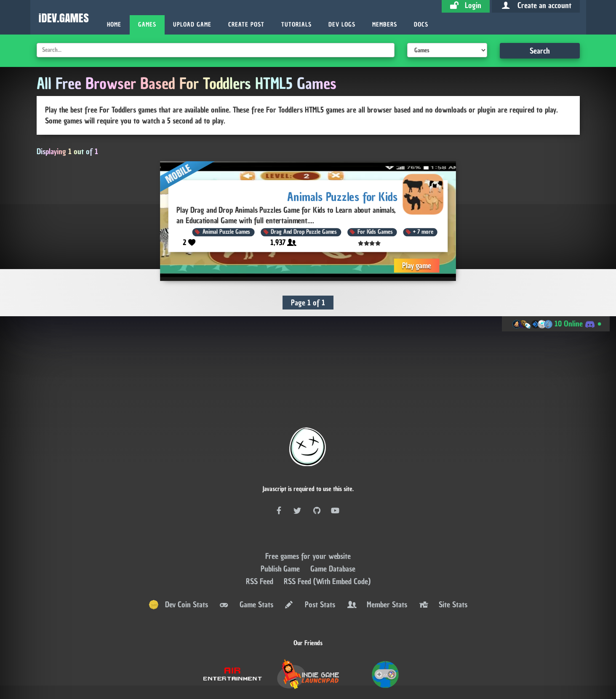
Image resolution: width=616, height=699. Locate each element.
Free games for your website (308, 527)
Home (114, 25)
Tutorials (296, 25)
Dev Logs (342, 25)
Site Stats (443, 576)
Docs (421, 25)
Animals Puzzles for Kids (343, 196)
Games (147, 25)
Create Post (246, 25)
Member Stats (376, 576)
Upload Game (192, 25)
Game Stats (246, 576)
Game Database (333, 540)
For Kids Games (375, 232)
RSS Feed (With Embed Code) (327, 553)
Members (385, 25)
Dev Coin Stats (178, 576)
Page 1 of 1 (308, 303)
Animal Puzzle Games (227, 232)
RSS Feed (261, 553)
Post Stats (309, 576)
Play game (417, 265)
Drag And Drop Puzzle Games (304, 232)
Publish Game (281, 540)
